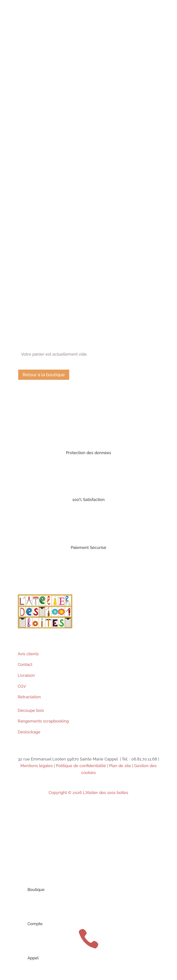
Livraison (26, 675)
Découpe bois (31, 710)
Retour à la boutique (44, 375)
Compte (35, 924)
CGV (22, 686)
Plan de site (120, 766)
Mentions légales (37, 766)
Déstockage (29, 732)
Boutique (36, 890)
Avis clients (28, 654)
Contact (25, 664)
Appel (33, 958)
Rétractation (29, 697)
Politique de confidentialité (81, 766)
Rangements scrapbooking (43, 721)
